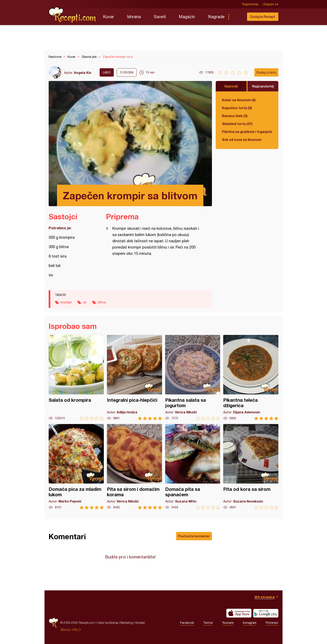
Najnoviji (231, 86)
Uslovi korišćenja (107, 623)
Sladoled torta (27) (237, 124)
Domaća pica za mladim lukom (76, 467)
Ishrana (134, 17)
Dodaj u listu (266, 72)
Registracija (250, 4)
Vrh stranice (265, 597)
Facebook (187, 623)
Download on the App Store (239, 613)
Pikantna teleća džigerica (251, 378)
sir (85, 302)
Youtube (228, 623)
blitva (102, 302)
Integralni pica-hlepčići (134, 378)
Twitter (208, 623)
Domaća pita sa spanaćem (193, 467)
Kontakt (140, 623)
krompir (66, 302)
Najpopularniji (263, 86)
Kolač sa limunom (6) (239, 100)
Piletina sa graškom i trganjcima (247, 132)
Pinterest (272, 623)
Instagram (250, 623)
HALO (76, 630)
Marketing (127, 623)
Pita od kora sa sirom (251, 467)
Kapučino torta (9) (237, 108)
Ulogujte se (271, 4)
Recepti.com (73, 15)
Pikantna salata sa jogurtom (193, 378)
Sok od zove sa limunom (242, 140)
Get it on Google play (266, 613)
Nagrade (216, 17)
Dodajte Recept (263, 17)
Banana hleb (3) (235, 116)
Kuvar (108, 17)
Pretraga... (237, 17)
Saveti (160, 17)
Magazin (187, 17)
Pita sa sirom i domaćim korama (134, 467)
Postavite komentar (194, 536)
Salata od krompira (76, 378)
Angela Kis (83, 73)
